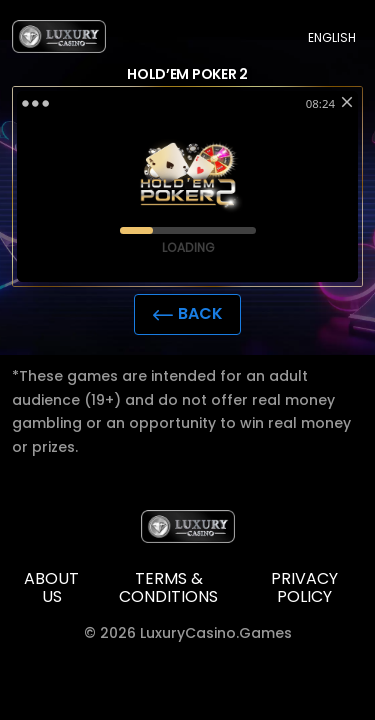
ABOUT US (51, 588)
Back (188, 313)
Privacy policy (304, 588)
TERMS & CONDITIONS (168, 588)
